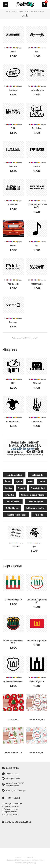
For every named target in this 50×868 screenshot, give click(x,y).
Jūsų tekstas (16, 546)
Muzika (41, 11)
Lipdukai (19, 11)
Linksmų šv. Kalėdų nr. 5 (13, 752)
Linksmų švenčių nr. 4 (37, 752)
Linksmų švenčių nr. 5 (37, 719)
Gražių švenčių (13, 719)
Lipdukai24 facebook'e (23, 448)
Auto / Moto (30, 11)
